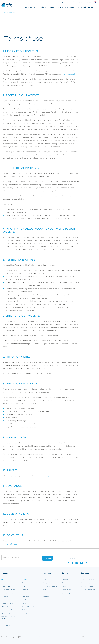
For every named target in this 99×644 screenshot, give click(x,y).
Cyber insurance (6, 586)
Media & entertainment (29, 607)
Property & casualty (7, 613)
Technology (25, 613)
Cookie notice (34, 637)
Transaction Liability (7, 625)
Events (45, 593)
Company (92, 7)
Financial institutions (28, 583)
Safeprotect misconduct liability (8, 618)
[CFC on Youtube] (83, 563)
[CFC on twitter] (70, 563)
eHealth (24, 593)
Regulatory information (88, 586)
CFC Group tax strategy (88, 590)
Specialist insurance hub (50, 586)
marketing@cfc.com (11, 544)
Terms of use (11, 13)
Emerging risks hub (48, 583)
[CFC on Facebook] (74, 563)
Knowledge (70, 7)
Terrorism (4, 622)
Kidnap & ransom (6, 596)
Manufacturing (26, 600)
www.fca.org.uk (69, 74)
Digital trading (30, 7)
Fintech (24, 586)
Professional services (28, 610)
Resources (46, 596)
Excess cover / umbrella (8, 590)
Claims (61, 7)
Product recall (6, 607)
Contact (81, 2)
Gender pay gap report (68, 593)
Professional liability (7, 610)
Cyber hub (46, 579)
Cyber (52, 7)
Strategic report (66, 590)
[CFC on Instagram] (88, 563)
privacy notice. (54, 476)
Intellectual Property (7, 593)
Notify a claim (71, 2)
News (44, 590)
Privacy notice (14, 637)
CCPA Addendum (24, 637)
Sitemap (42, 637)
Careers (89, 2)
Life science (25, 596)
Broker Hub (82, 7)
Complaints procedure (88, 579)
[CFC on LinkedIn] (78, 563)
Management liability (7, 600)
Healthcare (25, 590)
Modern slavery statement (89, 583)
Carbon (4, 583)
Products (42, 7)
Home (4, 13)
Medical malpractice (7, 603)
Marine (24, 603)
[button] (62, 2)
